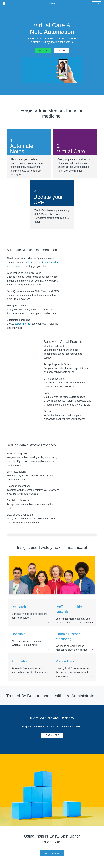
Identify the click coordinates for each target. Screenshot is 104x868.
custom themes (22, 324)
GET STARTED (52, 853)
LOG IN (97, 3)
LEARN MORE (52, 735)
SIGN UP (43, 51)
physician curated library (36, 262)
